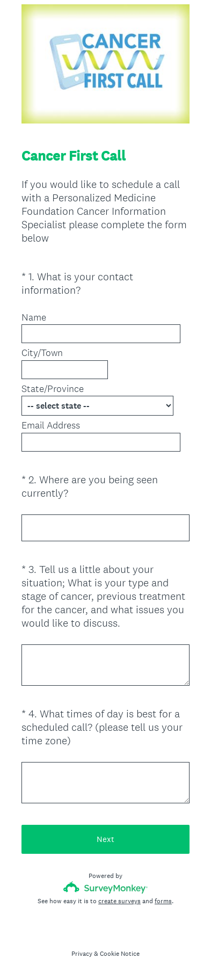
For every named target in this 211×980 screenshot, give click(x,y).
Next (105, 839)
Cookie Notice (120, 954)
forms (163, 901)
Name (34, 317)
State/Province (53, 389)
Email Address (51, 425)
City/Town (42, 353)
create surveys (119, 901)
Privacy (82, 954)
